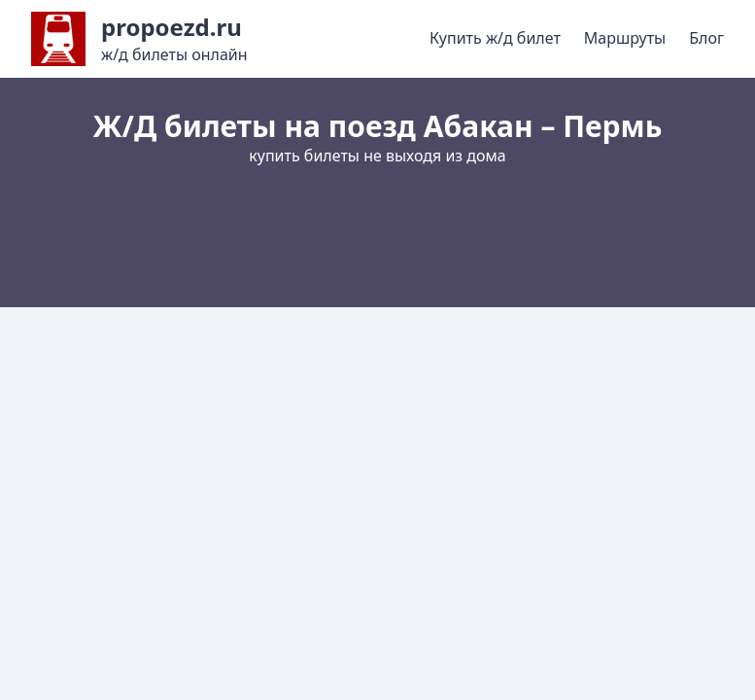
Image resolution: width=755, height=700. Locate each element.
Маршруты (625, 38)
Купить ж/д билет (495, 38)
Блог (706, 38)
